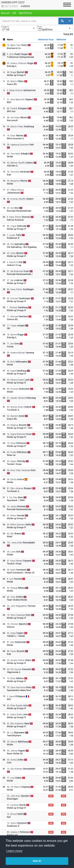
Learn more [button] (14, 851)
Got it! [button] (37, 861)
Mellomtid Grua (46, 40)
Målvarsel (61, 40)
